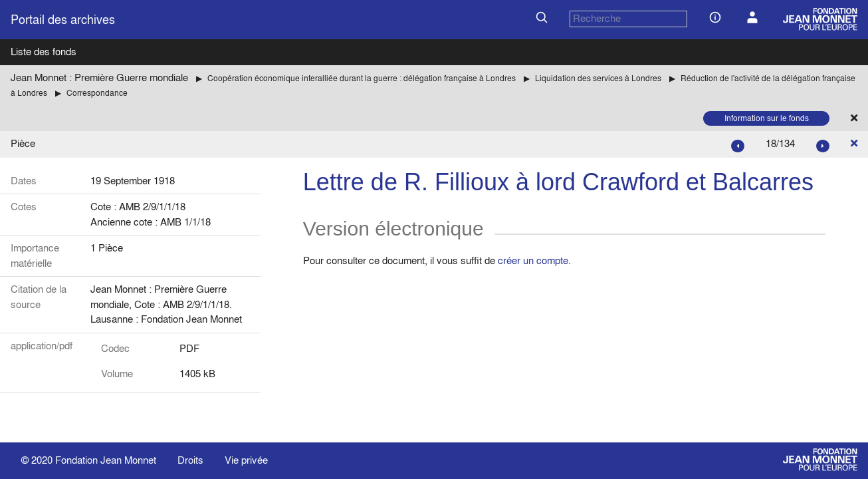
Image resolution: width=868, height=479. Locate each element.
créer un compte (533, 260)
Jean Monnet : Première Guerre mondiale (99, 78)
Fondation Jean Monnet (106, 460)
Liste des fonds (44, 52)
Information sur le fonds (767, 118)
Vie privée (246, 460)
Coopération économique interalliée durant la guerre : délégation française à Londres (362, 78)
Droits (190, 460)
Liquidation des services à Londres (598, 78)
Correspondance (97, 93)
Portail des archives (63, 20)
